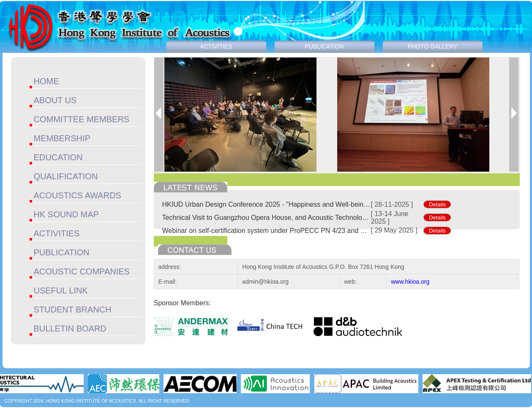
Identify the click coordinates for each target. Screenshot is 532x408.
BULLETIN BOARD (70, 329)
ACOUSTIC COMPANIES (82, 271)
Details (437, 204)
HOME (46, 81)
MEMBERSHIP (62, 138)
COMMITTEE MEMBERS (82, 119)
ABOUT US (55, 100)
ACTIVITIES (57, 233)
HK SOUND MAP (66, 214)
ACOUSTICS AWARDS (78, 195)
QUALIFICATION (66, 176)
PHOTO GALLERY (433, 47)
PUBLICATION (62, 252)
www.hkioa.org (410, 282)
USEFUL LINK (61, 290)
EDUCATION (58, 157)
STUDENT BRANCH (73, 309)
